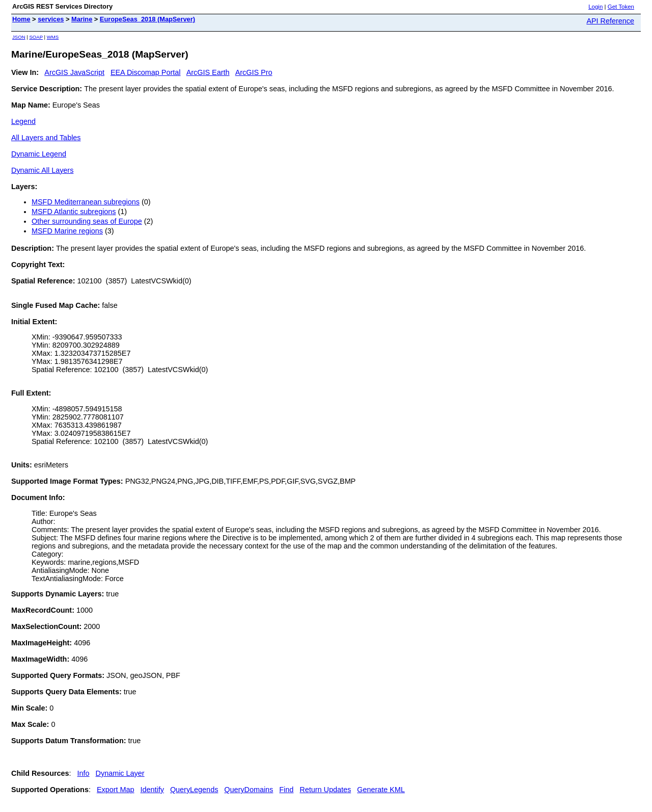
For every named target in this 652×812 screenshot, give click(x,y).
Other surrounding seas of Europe (87, 221)
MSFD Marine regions (67, 231)
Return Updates (325, 790)
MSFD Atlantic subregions (74, 212)
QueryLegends (194, 790)
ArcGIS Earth (208, 72)
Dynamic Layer (120, 773)
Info (84, 773)
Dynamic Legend (39, 154)
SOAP (36, 37)
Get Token (621, 7)
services (51, 19)
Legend (23, 121)
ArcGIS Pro (254, 72)
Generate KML (381, 790)
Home (21, 19)
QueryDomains (249, 790)
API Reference (610, 21)
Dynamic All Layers (42, 170)
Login (595, 7)
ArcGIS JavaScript (74, 72)
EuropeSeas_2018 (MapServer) (147, 19)
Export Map (116, 790)
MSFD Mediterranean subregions (86, 202)
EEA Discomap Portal (146, 72)
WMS (53, 37)
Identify (152, 790)
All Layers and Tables (46, 138)
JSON (19, 37)
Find (286, 790)
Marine (82, 19)
